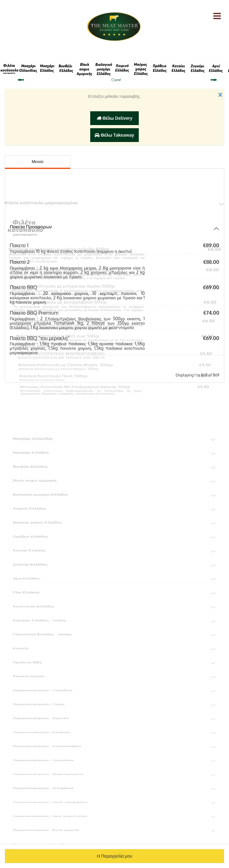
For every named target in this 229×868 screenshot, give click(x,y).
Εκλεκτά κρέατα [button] (114, 690)
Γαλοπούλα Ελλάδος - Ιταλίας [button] (114, 647)
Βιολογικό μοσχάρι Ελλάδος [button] (114, 503)
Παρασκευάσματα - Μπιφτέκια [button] (114, 806)
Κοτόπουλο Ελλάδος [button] (114, 618)
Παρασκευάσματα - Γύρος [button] (114, 719)
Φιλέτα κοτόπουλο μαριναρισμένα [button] (114, 182)
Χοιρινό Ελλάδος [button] (114, 517)
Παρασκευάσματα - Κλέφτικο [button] (114, 748)
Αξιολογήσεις (109, 161)
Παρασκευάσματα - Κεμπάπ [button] (114, 734)
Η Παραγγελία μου (114, 856)
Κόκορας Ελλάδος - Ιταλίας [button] (114, 633)
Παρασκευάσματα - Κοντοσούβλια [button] (114, 762)
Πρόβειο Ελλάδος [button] (114, 546)
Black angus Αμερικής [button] (114, 488)
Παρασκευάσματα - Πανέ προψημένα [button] (114, 820)
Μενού (37, 161)
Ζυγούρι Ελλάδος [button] (114, 575)
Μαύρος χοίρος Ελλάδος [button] (114, 532)
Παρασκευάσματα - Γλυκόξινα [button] (114, 705)
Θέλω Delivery (114, 118)
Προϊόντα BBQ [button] (114, 676)
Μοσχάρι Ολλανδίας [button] (114, 445)
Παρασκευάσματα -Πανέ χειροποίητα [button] (114, 834)
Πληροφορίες (186, 161)
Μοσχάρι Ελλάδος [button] (114, 460)
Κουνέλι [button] (114, 661)
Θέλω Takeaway (114, 135)
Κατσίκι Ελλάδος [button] (114, 560)
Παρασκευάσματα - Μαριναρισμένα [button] (114, 791)
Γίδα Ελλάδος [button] (114, 604)
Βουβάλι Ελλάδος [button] (114, 474)
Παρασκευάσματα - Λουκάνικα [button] (114, 777)
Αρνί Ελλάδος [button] (114, 589)
